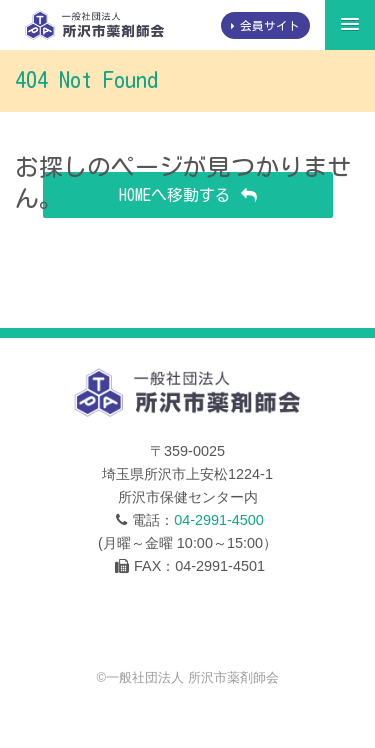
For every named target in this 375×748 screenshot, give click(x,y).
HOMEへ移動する (175, 195)
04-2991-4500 (219, 520)
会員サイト (270, 25)
